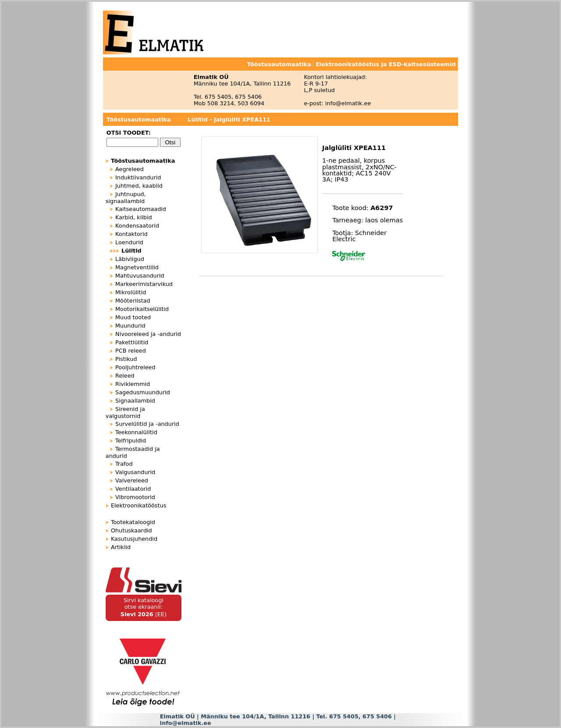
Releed (125, 376)
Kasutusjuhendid (134, 539)
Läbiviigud (130, 259)
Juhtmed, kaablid (139, 186)
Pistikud (126, 359)
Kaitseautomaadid (141, 209)
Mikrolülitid (131, 292)
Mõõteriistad (133, 301)
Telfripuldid (131, 441)
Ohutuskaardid (131, 530)
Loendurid (129, 242)
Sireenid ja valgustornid (125, 412)
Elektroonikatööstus (138, 505)
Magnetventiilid (137, 267)
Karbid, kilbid (134, 217)
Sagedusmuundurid (143, 392)
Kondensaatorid (137, 226)
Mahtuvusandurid (140, 276)
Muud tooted (133, 317)
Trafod (124, 464)
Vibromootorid (135, 497)
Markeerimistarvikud (144, 284)
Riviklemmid (133, 384)
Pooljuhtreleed (135, 367)
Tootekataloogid (133, 522)
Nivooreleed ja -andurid (148, 334)
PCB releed (131, 351)
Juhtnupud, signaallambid (126, 198)
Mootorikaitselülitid (142, 309)
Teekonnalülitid (136, 432)
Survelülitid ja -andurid (147, 424)
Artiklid (121, 547)
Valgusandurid (135, 472)
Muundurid (130, 326)
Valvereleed (132, 480)
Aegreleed (130, 169)
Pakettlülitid (132, 342)
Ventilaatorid (133, 489)
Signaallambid (135, 401)
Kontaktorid (131, 234)
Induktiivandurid (138, 177)
